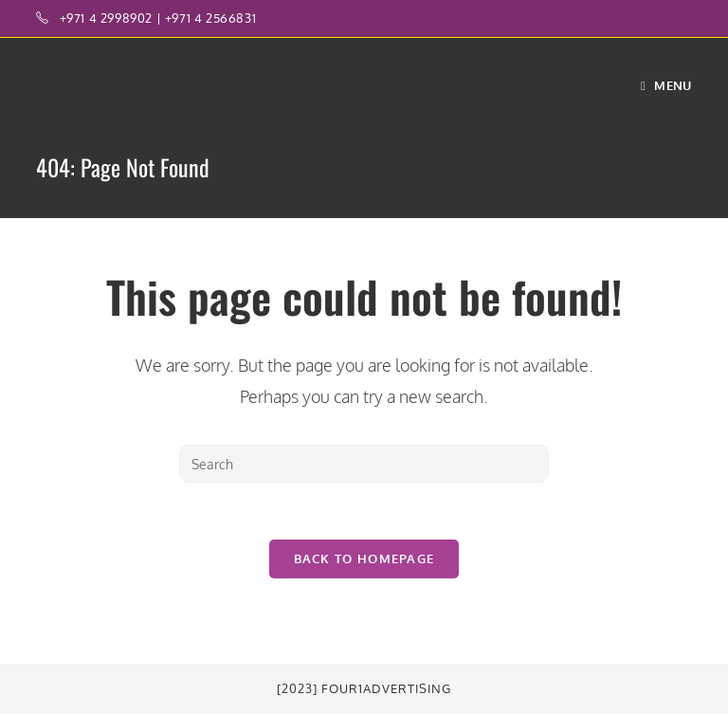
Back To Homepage (364, 558)
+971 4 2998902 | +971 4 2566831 (158, 18)
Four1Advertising (386, 688)
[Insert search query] (364, 464)
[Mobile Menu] (666, 85)
